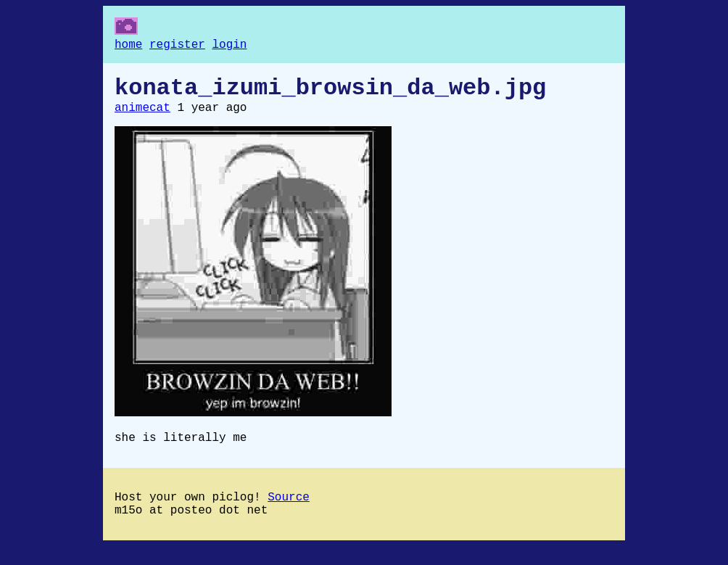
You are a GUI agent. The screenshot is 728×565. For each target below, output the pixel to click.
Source (289, 512)
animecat (142, 117)
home (128, 46)
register (177, 46)
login (229, 46)
